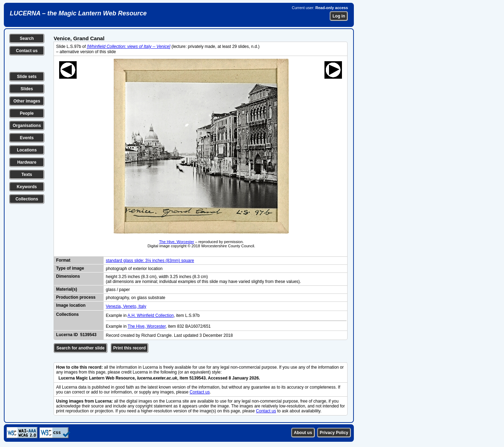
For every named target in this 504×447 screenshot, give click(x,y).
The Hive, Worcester (176, 242)
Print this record (130, 348)
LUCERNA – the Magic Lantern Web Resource (78, 13)
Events (27, 138)
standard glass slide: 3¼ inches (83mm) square (150, 261)
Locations (27, 150)
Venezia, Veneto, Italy (126, 306)
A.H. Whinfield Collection (150, 315)
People (27, 113)
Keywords (27, 187)
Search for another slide (80, 348)
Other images (27, 101)
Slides (27, 89)
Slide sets (27, 77)
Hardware (27, 162)
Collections (27, 199)
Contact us (27, 51)
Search (27, 38)
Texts (27, 175)
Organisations (27, 126)
